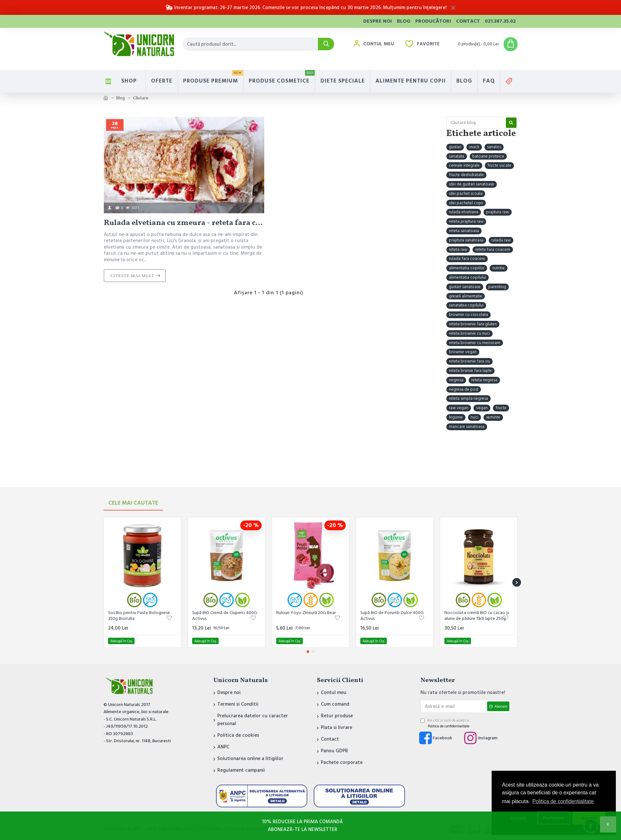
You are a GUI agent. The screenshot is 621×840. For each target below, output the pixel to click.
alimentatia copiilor (467, 268)
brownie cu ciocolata (468, 315)
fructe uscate (499, 165)
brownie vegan (463, 352)
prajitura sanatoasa (466, 240)
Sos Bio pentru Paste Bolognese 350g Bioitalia (139, 616)
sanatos (494, 147)
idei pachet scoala (466, 194)
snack (474, 147)
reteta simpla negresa (468, 398)
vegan (482, 408)
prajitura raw (498, 212)
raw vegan (459, 408)
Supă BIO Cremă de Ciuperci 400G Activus (225, 616)
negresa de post (464, 389)
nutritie (499, 268)
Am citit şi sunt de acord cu (445, 723)
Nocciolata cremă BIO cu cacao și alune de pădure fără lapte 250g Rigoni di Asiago (477, 616)
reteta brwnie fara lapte (470, 371)
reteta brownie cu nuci (469, 333)
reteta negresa (484, 380)
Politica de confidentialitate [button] (563, 801)
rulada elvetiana (464, 212)
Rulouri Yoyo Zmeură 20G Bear (306, 613)
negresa (456, 380)
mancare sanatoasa (467, 427)
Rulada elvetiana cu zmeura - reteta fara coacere (184, 223)
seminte (493, 417)
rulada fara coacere (467, 259)
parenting (497, 287)
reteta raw (458, 250)
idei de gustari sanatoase (472, 184)
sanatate (457, 156)
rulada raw (501, 240)
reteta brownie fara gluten (473, 324)
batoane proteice (488, 156)
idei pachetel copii (466, 203)
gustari (455, 147)
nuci (474, 417)
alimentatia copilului (468, 277)
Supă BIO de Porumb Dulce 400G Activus (392, 616)
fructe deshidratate (466, 175)
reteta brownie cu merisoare (475, 343)
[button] (517, 582)
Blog (120, 98)
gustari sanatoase (465, 287)
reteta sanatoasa (464, 231)
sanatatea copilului (466, 305)
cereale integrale (464, 165)
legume (456, 417)
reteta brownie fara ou (469, 361)
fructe (501, 408)
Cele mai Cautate (133, 503)
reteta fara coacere (493, 250)
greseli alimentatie (466, 296)
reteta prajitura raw (466, 221)
